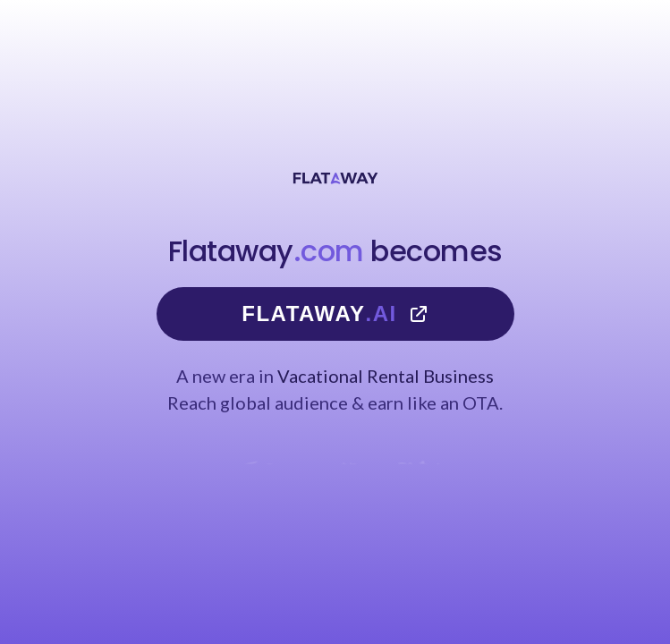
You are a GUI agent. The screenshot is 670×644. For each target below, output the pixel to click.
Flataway (335, 314)
